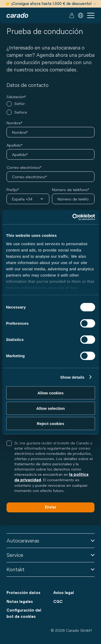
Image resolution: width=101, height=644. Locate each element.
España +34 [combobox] (22, 199)
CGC (58, 602)
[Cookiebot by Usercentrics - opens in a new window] (72, 217)
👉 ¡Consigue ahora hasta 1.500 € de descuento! (51, 4)
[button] (81, 15)
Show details (72, 377)
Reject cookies (50, 424)
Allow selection (50, 408)
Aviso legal (64, 593)
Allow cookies (50, 393)
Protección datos (23, 593)
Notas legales (20, 602)
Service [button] (50, 555)
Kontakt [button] (50, 569)
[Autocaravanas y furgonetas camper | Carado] (17, 15)
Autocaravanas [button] (50, 541)
